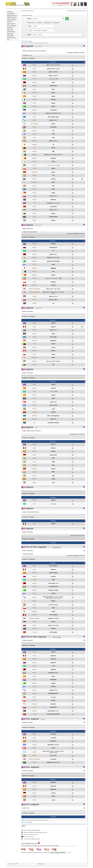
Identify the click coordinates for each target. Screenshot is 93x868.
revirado (61, 751)
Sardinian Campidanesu (34, 289)
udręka (53, 354)
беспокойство (53, 247)
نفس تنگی (52, 278)
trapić (53, 608)
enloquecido (53, 741)
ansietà (58, 69)
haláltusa (55, 141)
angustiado (53, 789)
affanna (53, 524)
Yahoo (38, 43)
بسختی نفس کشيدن (53, 605)
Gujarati (34, 131)
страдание (55, 76)
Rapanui (34, 179)
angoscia (53, 69)
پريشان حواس (53, 755)
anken (53, 89)
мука (56, 296)
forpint (53, 796)
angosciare (53, 656)
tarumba (51, 753)
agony (48, 65)
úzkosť (52, 196)
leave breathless (53, 566)
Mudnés (34, 155)
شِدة (53, 391)
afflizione (53, 448)
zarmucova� (55, 625)
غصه (51, 165)
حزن (53, 251)
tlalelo (53, 189)
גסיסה (53, 134)
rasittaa (53, 593)
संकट (53, 465)
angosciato (53, 786)
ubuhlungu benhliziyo (53, 423)
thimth (55, 254)
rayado (52, 751)
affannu (49, 258)
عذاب (57, 79)
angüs (53, 334)
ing (53, 364)
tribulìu (59, 289)
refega (51, 289)
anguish (53, 323)
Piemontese (34, 351)
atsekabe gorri (53, 86)
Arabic (34, 79)
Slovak (34, 196)
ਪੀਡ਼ (53, 175)
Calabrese (34, 93)
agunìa (46, 155)
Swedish (34, 200)
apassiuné (53, 704)
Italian (34, 69)
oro (53, 303)
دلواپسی (47, 278)
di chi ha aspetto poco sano (55, 155)
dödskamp (53, 200)
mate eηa (53, 179)
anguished (53, 782)
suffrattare (57, 618)
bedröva (53, 629)
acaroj (57, 583)
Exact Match (31, 23)
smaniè (53, 612)
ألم (52, 666)
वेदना (53, 152)
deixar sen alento (48, 597)
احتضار (50, 79)
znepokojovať (53, 707)
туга (48, 361)
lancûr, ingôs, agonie (53, 117)
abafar (51, 598)
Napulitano (34, 158)
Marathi (34, 151)
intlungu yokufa (53, 217)
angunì (53, 193)
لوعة (56, 391)
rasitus (53, 264)
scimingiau (53, 759)
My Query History (29, 11)
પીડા (53, 131)
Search (29, 19)
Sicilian (34, 193)
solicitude (53, 244)
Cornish (34, 334)
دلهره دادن (53, 697)
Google (30, 43)
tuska (60, 113)
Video (47, 43)
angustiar (53, 659)
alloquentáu (51, 745)
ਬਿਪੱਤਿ (53, 472)
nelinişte (53, 285)
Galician (34, 120)
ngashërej (53, 670)
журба (53, 361)
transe (53, 293)
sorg (55, 402)
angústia (53, 412)
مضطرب (53, 800)
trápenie (51, 300)
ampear (48, 598)
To (30, 30)
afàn (53, 271)
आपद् (53, 476)
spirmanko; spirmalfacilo (53, 261)
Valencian (34, 419)
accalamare (51, 618)
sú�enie (56, 300)
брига (51, 296)
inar (54, 597)
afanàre (53, 601)
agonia (49, 69)
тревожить (53, 663)
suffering (52, 65)
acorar (59, 598)
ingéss (53, 358)
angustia (53, 388)
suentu (55, 289)
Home (23, 11)
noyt (53, 483)
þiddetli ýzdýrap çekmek (53, 714)
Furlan (34, 117)
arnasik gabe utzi (53, 586)
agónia (51, 141)
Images (34, 43)
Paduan (34, 161)
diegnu (48, 292)
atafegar (61, 597)
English (34, 65)
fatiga (58, 258)
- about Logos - (41, 864)
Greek (34, 405)
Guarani (34, 127)
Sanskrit (34, 186)
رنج (59, 165)
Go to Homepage (28, 41)
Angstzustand (53, 455)
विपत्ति (53, 462)
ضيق (54, 79)
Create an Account (82, 11)
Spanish (34, 72)
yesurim (53, 220)
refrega (62, 292)
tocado (56, 753)
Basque (34, 86)
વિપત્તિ (53, 458)
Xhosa (34, 217)
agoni (53, 82)
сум (50, 361)
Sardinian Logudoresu (34, 292)
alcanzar (57, 711)
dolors (53, 676)
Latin (34, 148)
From (30, 26)
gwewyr (53, 213)
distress (53, 444)
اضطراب (53, 347)
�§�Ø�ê (53, 268)
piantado (47, 751)
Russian (34, 76)
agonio (53, 106)
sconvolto (53, 738)
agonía (50, 72)
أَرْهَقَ (53, 580)
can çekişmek (53, 207)
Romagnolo (34, 182)
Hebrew (34, 134)
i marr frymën (52, 583)
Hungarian (34, 141)
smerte (52, 402)
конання (55, 210)
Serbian (34, 296)
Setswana (34, 189)
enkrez (55, 330)
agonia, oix (53, 419)
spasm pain (58, 65)
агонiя (51, 210)
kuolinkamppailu (54, 113)
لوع (54, 666)
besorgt (53, 793)
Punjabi (34, 175)
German (34, 455)
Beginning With (47, 23)
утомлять (53, 576)
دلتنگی (56, 278)
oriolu (55, 292)
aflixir (56, 690)
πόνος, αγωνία (53, 405)
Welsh (34, 213)
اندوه (48, 165)
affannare (53, 570)
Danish (34, 402)
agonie (53, 103)
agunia (53, 93)
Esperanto (34, 106)
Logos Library (24, 43)
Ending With (55, 23)
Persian (34, 165)
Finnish (34, 113)
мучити (53, 622)
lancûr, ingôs (53, 337)
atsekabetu (51, 673)
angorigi (53, 683)
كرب (51, 391)
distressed (53, 734)
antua (44, 292)
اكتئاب (52, 504)
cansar (57, 597)
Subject (29, 35)
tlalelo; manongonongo (53, 416)
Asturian (34, 745)
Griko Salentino (34, 124)
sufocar (55, 598)
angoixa (53, 395)
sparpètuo (53, 158)
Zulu (34, 423)
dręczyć (53, 700)
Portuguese (34, 172)
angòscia (53, 99)
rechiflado (56, 751)
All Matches (39, 23)
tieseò (55, 196)
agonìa (53, 161)
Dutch (34, 103)
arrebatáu (57, 745)
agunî (53, 182)
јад (54, 296)
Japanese (34, 145)
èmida (52, 292)
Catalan (34, 96)
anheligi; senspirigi (53, 590)
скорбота (58, 361)
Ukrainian (34, 210)
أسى (55, 504)
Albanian (34, 82)
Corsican (34, 99)
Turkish (34, 207)
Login (75, 11)
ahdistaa (53, 686)
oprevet (53, 748)
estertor (55, 120)
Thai (34, 203)
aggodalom (53, 341)
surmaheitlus (53, 110)
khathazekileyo (56, 762)
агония (50, 76)
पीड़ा (53, 138)
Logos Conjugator (57, 547)
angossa (53, 351)
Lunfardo (34, 752)
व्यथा (53, 186)
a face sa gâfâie (53, 615)
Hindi (34, 138)
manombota (53, 127)
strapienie (53, 282)
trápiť (50, 625)
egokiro (56, 673)
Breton (34, 89)
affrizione (54, 258)
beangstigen (53, 680)
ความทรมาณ (50, 203)
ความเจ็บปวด (57, 203)
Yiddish (34, 220)
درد (56, 165)
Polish (34, 168)
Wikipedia (43, 43)
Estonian (34, 110)
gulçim (52, 254)
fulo (44, 751)
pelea (48, 289)
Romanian (34, 285)
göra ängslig (51, 711)
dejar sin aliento (53, 573)
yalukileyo (49, 762)
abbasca (53, 275)
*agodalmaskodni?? (53, 693)
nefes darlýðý (53, 632)
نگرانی (60, 278)
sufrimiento (55, 72)
